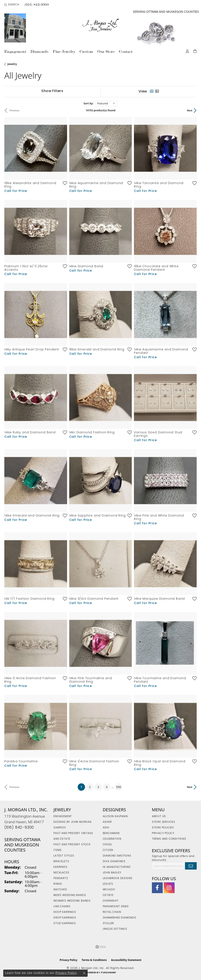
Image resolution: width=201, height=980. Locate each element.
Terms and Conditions (169, 839)
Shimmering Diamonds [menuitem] (120, 918)
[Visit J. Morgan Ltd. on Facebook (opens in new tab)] (157, 888)
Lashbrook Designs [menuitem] (118, 878)
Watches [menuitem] (60, 890)
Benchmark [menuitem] (111, 833)
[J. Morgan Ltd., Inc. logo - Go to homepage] (100, 25)
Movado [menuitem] (109, 890)
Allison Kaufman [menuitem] (115, 816)
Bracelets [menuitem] (61, 862)
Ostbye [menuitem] (108, 895)
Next (190, 110)
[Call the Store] (19, 828)
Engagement (15, 51)
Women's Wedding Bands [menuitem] (72, 901)
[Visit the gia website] (101, 947)
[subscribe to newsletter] (191, 866)
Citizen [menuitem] (108, 850)
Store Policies (163, 828)
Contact (126, 51)
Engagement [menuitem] (63, 816)
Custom (86, 51)
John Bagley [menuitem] (112, 873)
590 (119, 787)
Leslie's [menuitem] (108, 884)
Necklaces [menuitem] (61, 873)
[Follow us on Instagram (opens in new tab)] (169, 888)
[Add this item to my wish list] (64, 183)
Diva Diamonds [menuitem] (114, 862)
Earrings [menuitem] (60, 867)
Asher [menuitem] (107, 822)
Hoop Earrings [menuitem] (65, 912)
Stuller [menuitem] (109, 923)
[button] (12, 5)
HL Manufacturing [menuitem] (117, 867)
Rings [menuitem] (58, 884)
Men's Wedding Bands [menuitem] (70, 895)
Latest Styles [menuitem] (64, 856)
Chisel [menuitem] (108, 845)
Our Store (106, 51)
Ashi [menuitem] (106, 828)
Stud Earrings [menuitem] (65, 923)
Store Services (164, 822)
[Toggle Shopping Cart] (195, 51)
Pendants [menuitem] (61, 878)
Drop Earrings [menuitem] (65, 918)
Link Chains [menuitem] (62, 907)
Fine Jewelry (64, 51)
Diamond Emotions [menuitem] (117, 856)
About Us (159, 816)
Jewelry (12, 64)
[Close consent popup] (84, 973)
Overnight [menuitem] (111, 901)
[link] (36, 5)
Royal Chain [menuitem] (112, 912)
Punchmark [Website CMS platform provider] (109, 973)
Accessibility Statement (126, 960)
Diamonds (39, 51)
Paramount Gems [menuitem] (116, 907)
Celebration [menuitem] (112, 839)
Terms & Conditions (94, 960)
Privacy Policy (163, 833)
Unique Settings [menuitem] (115, 929)
